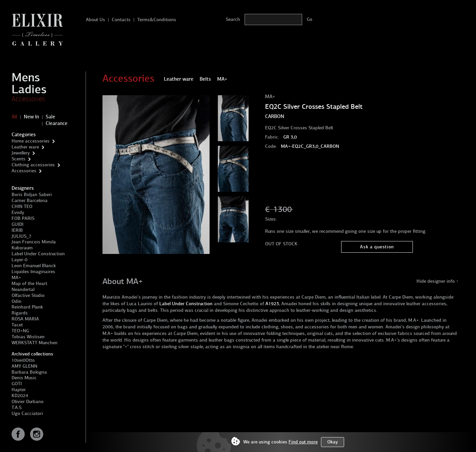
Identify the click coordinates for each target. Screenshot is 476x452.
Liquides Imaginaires (33, 272)
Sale (50, 117)
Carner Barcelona (30, 201)
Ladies (29, 89)
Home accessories (31, 141)
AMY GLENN (24, 366)
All (14, 117)
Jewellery (21, 153)
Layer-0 (20, 260)
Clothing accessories (33, 165)
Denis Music (24, 378)
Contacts (121, 20)
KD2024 (20, 396)
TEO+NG (20, 331)
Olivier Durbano (28, 402)
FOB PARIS (23, 218)
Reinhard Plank (27, 307)
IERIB (17, 230)
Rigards (20, 313)
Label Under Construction (38, 254)
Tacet (17, 325)
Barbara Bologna (29, 372)
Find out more (303, 442)
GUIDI (18, 224)
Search (233, 19)
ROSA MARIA (25, 319)
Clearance (57, 123)
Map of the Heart (29, 284)
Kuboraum (22, 248)
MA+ (16, 278)
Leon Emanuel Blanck (34, 266)
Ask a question (377, 247)
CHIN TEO (22, 206)
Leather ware (25, 147)
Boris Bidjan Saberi (32, 195)
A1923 (272, 304)
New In (31, 117)
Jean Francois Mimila (34, 242)
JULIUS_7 (21, 236)
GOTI (17, 384)
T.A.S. (17, 408)
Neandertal (23, 289)
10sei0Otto (23, 360)
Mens (26, 77)
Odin (17, 301)
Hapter (19, 390)
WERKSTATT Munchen (35, 343)
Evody (18, 212)
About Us (96, 20)
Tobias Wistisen (28, 337)
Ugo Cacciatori (27, 413)
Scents (19, 159)
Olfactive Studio (28, 295)
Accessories (28, 99)
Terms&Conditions (157, 20)
